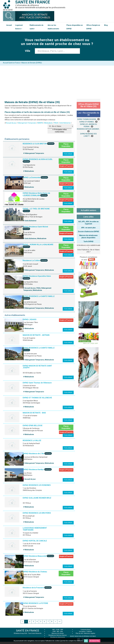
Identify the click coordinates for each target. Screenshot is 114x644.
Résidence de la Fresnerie (33, 588)
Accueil (9, 25)
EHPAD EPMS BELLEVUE (33, 426)
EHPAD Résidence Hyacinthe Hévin (37, 276)
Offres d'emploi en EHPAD (93, 27)
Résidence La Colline (31, 260)
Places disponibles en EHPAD (75, 27)
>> (60, 622)
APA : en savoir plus (88, 228)
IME (58, 631)
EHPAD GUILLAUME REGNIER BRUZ (37, 498)
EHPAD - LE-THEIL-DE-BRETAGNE (36, 209)
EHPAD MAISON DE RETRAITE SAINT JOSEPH (37, 367)
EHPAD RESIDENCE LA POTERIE (35, 603)
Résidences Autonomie (58, 637)
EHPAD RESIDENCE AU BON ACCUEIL (38, 159)
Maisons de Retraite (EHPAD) (32, 63)
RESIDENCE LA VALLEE (32, 440)
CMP (62, 630)
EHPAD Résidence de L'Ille (33, 454)
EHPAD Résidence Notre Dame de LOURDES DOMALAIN (36, 194)
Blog (106, 25)
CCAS (58, 630)
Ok (86, 641)
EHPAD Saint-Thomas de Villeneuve (37, 383)
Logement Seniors (19, 27)
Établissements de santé (36, 27)
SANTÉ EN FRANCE (28, 631)
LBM (61, 631)
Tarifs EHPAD (88, 241)
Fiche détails (68, 154)
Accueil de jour (11, 123)
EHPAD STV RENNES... (87, 122)
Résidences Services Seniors (58, 635)
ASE (54, 630)
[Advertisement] (57, 82)
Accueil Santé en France (11, 63)
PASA (56, 123)
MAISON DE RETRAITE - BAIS (34, 413)
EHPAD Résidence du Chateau (35, 572)
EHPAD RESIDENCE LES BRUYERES (37, 513)
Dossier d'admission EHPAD (89, 232)
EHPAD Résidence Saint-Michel (35, 227)
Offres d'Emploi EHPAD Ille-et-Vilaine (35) (89, 105)
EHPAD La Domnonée (31, 177)
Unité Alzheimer (65, 123)
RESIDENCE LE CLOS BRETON (35, 144)
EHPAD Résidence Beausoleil (35, 556)
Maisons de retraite (58, 633)
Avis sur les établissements (53, 27)
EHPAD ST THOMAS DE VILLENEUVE (37, 398)
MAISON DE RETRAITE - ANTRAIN (36, 335)
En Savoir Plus (95, 641)
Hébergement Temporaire (27, 123)
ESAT (54, 631)
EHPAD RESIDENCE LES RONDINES (37, 485)
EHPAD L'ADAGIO (30, 319)
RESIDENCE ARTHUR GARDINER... (88, 129)
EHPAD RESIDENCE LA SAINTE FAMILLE (39, 296)
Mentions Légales (90, 633)
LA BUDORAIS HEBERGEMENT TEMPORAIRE (35, 529)
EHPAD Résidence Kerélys (33, 470)
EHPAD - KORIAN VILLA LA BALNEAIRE (38, 245)
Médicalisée (48, 123)
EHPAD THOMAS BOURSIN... (87, 119)
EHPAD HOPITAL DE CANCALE (35, 541)
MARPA (40, 123)
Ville (28, 51)
